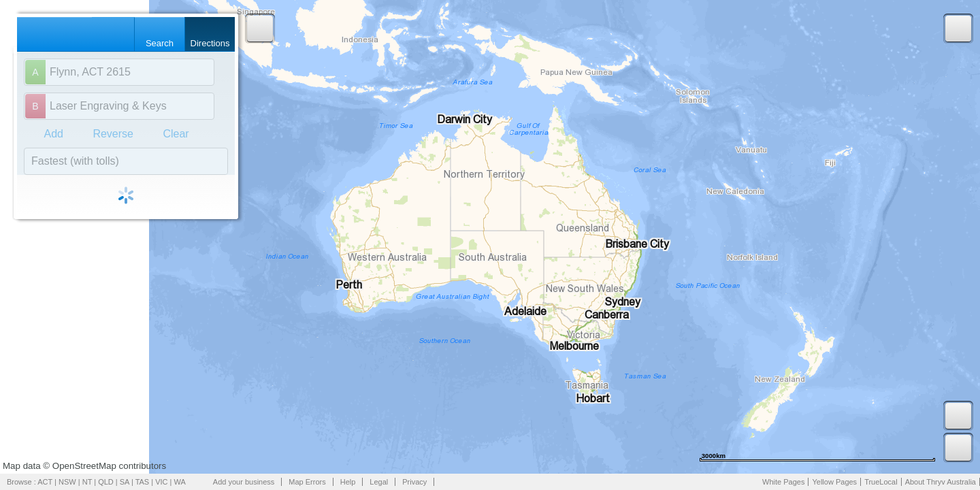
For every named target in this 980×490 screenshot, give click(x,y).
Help (348, 482)
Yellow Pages (834, 482)
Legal (379, 482)
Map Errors (307, 482)
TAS (143, 482)
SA (125, 482)
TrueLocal (881, 482)
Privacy (414, 482)
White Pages (783, 482)
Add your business (244, 482)
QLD (106, 482)
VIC (161, 482)
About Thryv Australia (941, 482)
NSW (67, 482)
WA (180, 482)
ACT (45, 482)
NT (87, 482)
